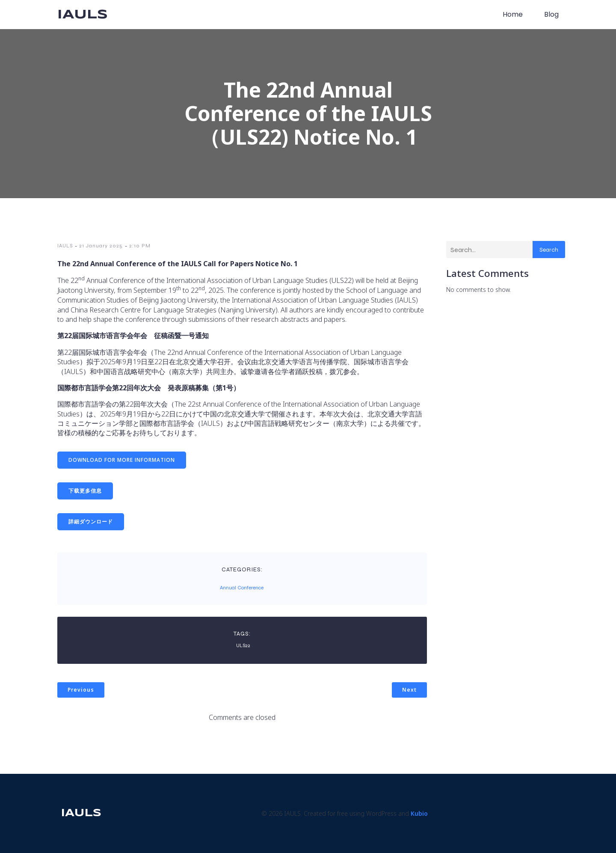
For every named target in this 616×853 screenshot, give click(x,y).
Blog (551, 14)
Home (513, 14)
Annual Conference (242, 588)
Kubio (419, 813)
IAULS (65, 246)
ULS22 (243, 645)
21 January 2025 (101, 246)
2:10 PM (140, 246)
